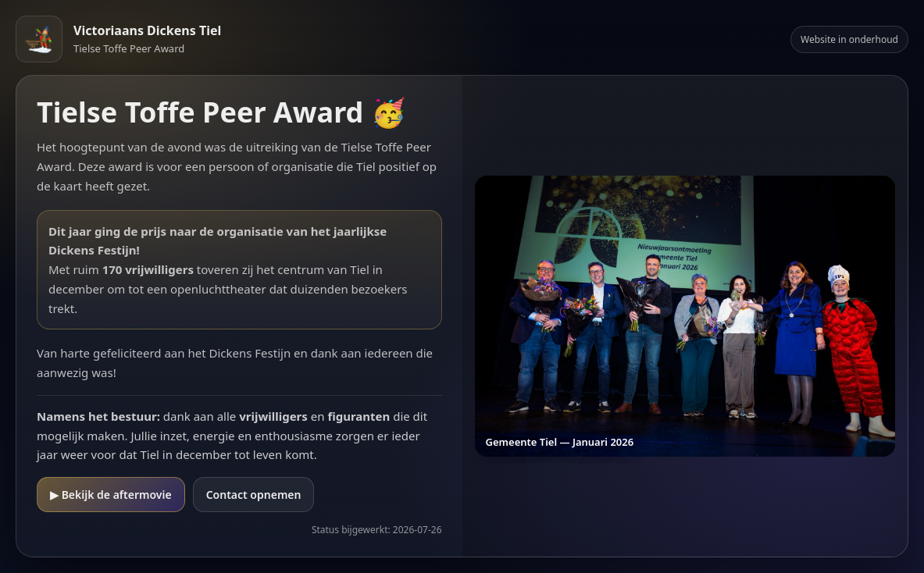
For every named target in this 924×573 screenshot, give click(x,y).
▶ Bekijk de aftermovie (111, 495)
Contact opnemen (254, 495)
